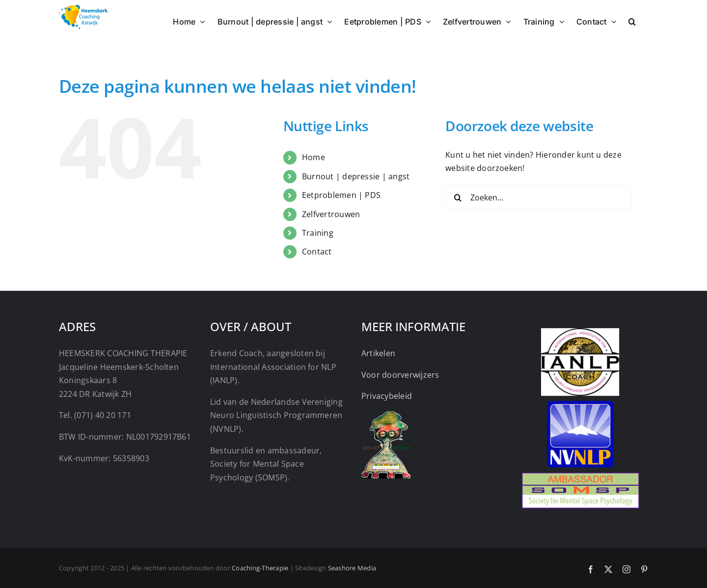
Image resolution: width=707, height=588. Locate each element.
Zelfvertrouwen (331, 214)
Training (318, 233)
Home (313, 157)
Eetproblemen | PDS (341, 195)
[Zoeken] (458, 197)
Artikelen (378, 353)
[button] (632, 21)
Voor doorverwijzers (400, 375)
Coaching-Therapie (260, 568)
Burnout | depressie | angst (356, 176)
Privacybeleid (387, 396)
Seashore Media (352, 568)
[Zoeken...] (539, 197)
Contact (317, 252)
